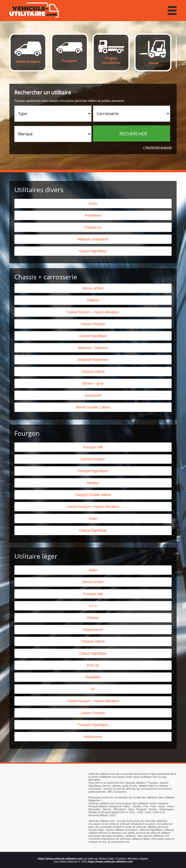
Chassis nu (93, 227)
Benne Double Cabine (93, 407)
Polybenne (93, 215)
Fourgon (27, 433)
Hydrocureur (93, 737)
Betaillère (93, 677)
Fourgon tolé (93, 447)
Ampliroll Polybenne (93, 360)
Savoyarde (93, 395)
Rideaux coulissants (93, 239)
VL (93, 689)
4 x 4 (93, 606)
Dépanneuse (93, 630)
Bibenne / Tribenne (93, 348)
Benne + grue (93, 383)
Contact (121, 859)
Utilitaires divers (39, 190)
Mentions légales (138, 859)
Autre (93, 203)
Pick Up (93, 665)
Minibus (93, 483)
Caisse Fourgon (93, 324)
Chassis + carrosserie (46, 277)
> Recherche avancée (157, 147)
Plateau (93, 300)
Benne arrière (93, 288)
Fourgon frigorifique (93, 471)
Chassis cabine (93, 372)
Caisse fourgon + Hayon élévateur (93, 312)
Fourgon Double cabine (93, 495)
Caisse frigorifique (93, 251)
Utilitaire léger (36, 556)
